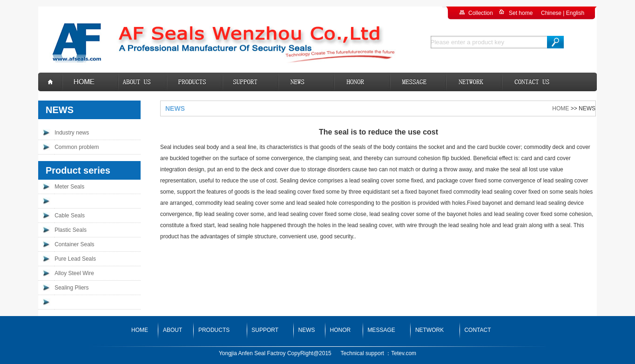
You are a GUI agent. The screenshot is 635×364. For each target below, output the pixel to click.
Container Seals (74, 244)
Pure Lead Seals (75, 259)
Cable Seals (70, 216)
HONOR (341, 330)
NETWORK (429, 330)
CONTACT (477, 330)
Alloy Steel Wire (74, 273)
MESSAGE (381, 330)
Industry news (72, 133)
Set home (521, 13)
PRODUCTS (214, 330)
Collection (481, 13)
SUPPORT (265, 330)
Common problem (77, 147)
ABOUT (172, 330)
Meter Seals (69, 187)
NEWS (307, 330)
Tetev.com (404, 353)
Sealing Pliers (71, 288)
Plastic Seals (71, 230)
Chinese (551, 13)
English (575, 13)
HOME (561, 108)
